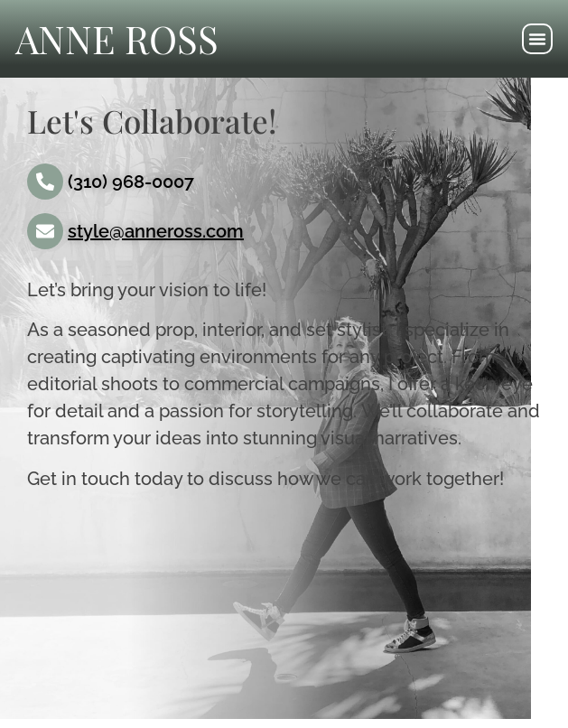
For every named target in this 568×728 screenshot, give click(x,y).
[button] (537, 39)
